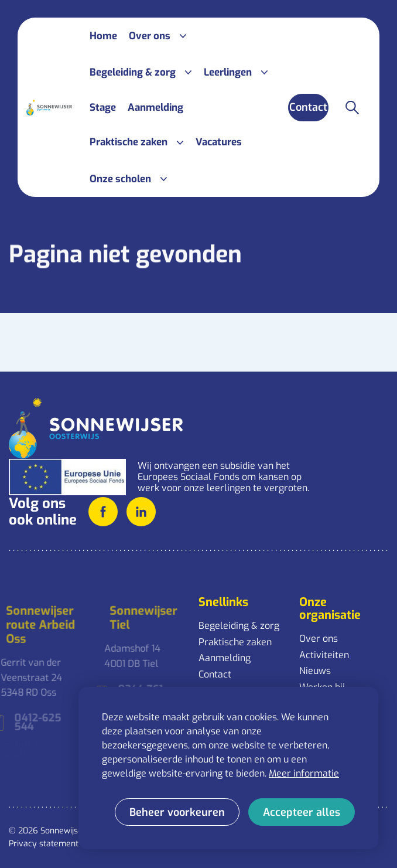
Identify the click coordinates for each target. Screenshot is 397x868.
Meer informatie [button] (304, 773)
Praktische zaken (235, 642)
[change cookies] (177, 812)
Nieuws (315, 671)
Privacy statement (44, 844)
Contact (215, 674)
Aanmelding (225, 658)
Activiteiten (324, 655)
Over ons (319, 639)
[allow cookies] (302, 812)
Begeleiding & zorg (239, 626)
